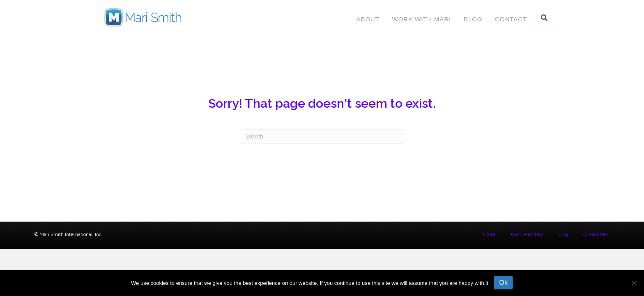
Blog (473, 19)
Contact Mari (596, 234)
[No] (634, 283)
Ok (503, 283)
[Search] (544, 18)
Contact (511, 19)
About (368, 19)
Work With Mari (422, 19)
